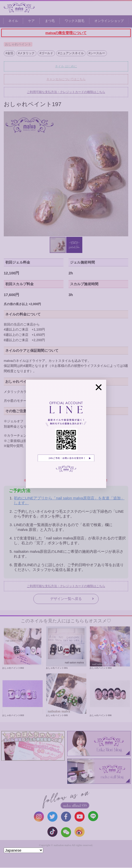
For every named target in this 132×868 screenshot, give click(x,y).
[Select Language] (23, 850)
